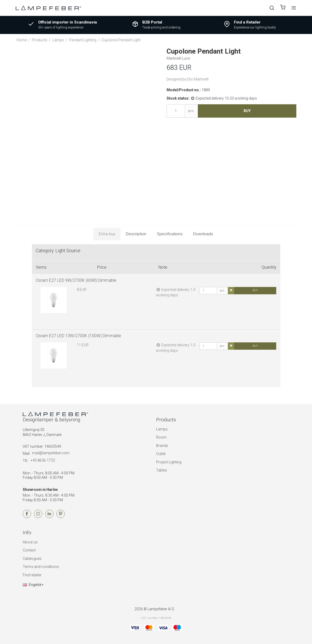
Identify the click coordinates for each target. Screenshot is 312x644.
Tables (162, 470)
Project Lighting (169, 462)
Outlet (161, 454)
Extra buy (107, 234)
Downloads (203, 234)
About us (30, 542)
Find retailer (32, 575)
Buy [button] (247, 111)
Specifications (170, 234)
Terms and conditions (41, 567)
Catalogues (32, 559)
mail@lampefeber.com (51, 453)
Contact (29, 550)
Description (136, 234)
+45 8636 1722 (43, 460)
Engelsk (32, 585)
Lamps (162, 429)
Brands (162, 446)
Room (161, 437)
